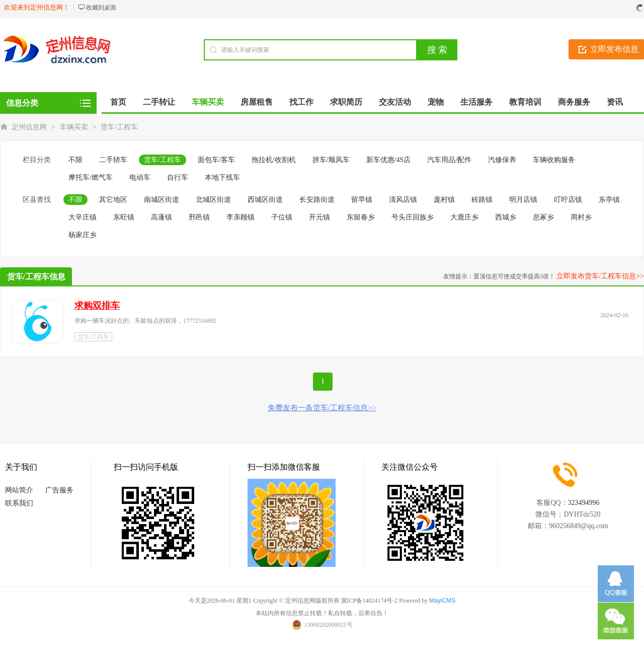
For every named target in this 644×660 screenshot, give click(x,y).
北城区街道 (213, 200)
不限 (75, 160)
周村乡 (581, 217)
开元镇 (319, 217)
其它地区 (113, 200)
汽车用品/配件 (449, 160)
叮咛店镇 (568, 200)
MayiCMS (442, 601)
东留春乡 (361, 217)
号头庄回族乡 (413, 217)
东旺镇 (124, 217)
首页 (118, 102)
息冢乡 (543, 217)
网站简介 (19, 490)
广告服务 (59, 490)
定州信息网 (29, 127)
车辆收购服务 (554, 160)
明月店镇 (523, 200)
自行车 (178, 177)
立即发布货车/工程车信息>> (600, 276)
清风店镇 (403, 200)
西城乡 (506, 217)
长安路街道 (317, 200)
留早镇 (362, 200)
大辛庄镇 (83, 217)
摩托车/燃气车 (91, 177)
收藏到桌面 (101, 8)
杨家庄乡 (83, 235)
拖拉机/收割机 (274, 160)
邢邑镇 (199, 217)
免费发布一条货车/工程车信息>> (322, 408)
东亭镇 (609, 200)
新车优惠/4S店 (389, 160)
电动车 (140, 177)
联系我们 (19, 503)
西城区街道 (265, 200)
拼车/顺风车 (331, 160)
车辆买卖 (74, 127)
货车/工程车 (119, 127)
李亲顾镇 (240, 217)
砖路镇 (482, 200)
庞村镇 (444, 200)
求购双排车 (97, 306)
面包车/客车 (216, 160)
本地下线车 (222, 177)
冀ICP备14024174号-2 (370, 601)
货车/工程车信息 (36, 277)
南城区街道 (162, 200)
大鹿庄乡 (464, 217)
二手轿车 (113, 160)
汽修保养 (502, 160)
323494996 (584, 503)
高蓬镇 (162, 217)
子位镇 (282, 217)
